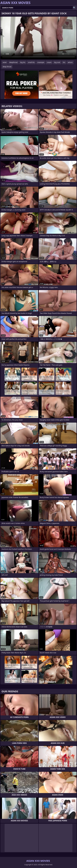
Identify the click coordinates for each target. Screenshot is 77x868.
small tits (31, 62)
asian (5, 62)
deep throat (7, 67)
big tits (23, 62)
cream (49, 62)
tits (64, 62)
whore (70, 62)
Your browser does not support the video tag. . (38, 38)
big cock (57, 62)
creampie (41, 62)
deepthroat (13, 62)
